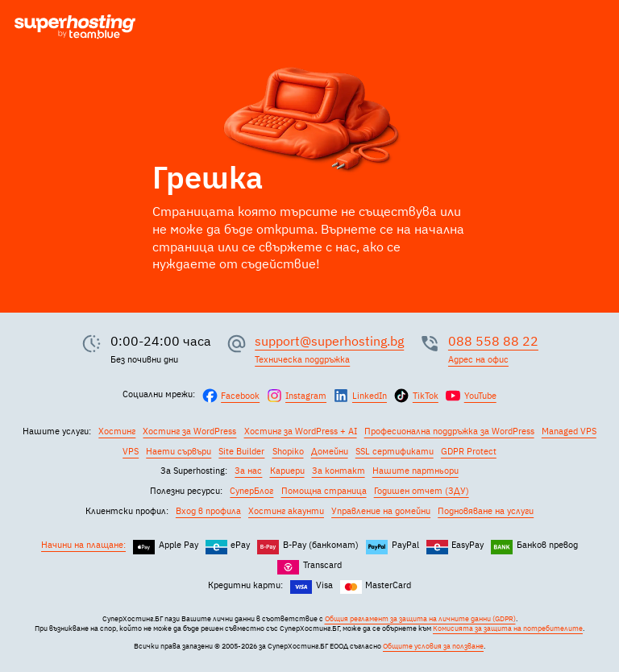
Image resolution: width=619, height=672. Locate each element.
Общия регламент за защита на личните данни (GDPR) (420, 619)
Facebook (240, 396)
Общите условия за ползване (433, 646)
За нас (248, 471)
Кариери (287, 471)
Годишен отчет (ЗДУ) (422, 491)
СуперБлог (251, 491)
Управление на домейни (381, 511)
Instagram (306, 396)
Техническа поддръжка (302, 359)
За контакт (339, 471)
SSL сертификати (395, 451)
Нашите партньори (415, 471)
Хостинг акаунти (286, 511)
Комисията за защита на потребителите (508, 628)
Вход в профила (208, 511)
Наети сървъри (179, 451)
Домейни (330, 451)
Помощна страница (324, 491)
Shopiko (288, 451)
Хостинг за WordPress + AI (301, 431)
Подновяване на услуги (486, 511)
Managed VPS (569, 431)
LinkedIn (370, 396)
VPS (131, 451)
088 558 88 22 (493, 341)
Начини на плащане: (83, 545)
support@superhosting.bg (329, 341)
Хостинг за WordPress (189, 431)
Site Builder (241, 451)
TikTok (426, 396)
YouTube (480, 396)
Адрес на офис (478, 359)
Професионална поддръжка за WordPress (449, 431)
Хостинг (117, 431)
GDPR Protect (469, 451)
